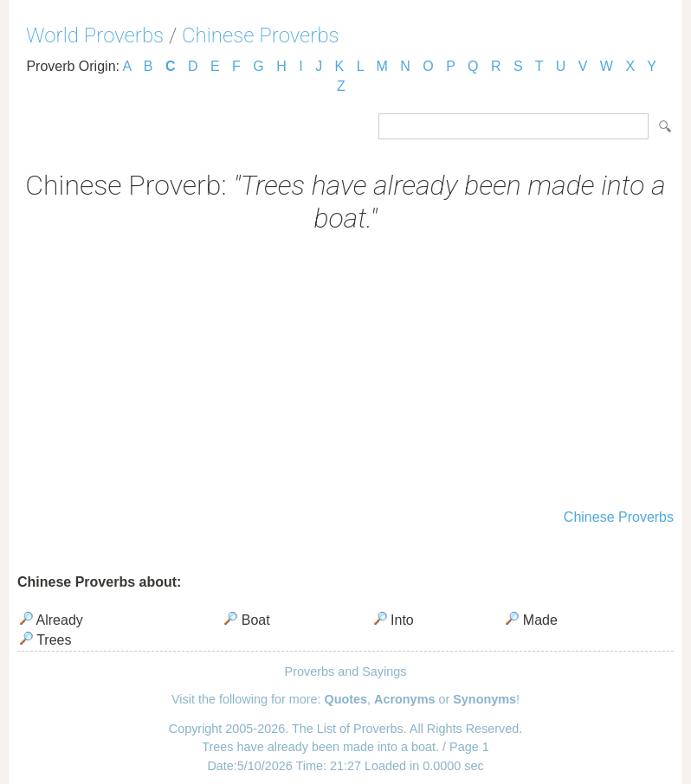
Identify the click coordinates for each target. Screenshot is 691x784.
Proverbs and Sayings (346, 672)
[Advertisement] (345, 373)
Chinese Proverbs (261, 35)
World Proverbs (95, 35)
